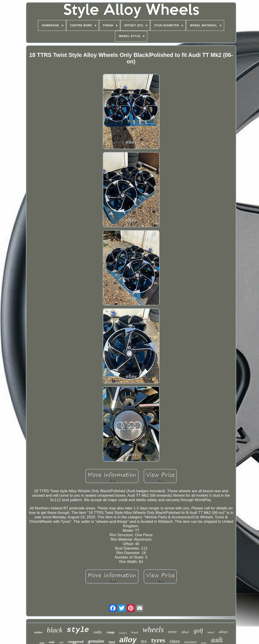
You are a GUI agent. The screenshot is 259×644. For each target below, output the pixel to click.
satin (42, 643)
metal (204, 643)
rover (173, 632)
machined (190, 642)
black (55, 630)
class (175, 641)
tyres (158, 640)
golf (198, 631)
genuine (96, 641)
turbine (38, 632)
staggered (76, 642)
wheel (211, 632)
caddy (98, 632)
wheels (153, 630)
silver (185, 632)
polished (123, 633)
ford (112, 642)
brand (135, 632)
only (52, 642)
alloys (223, 632)
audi (217, 640)
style (78, 630)
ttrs (144, 642)
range (111, 632)
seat (61, 642)
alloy (128, 640)
